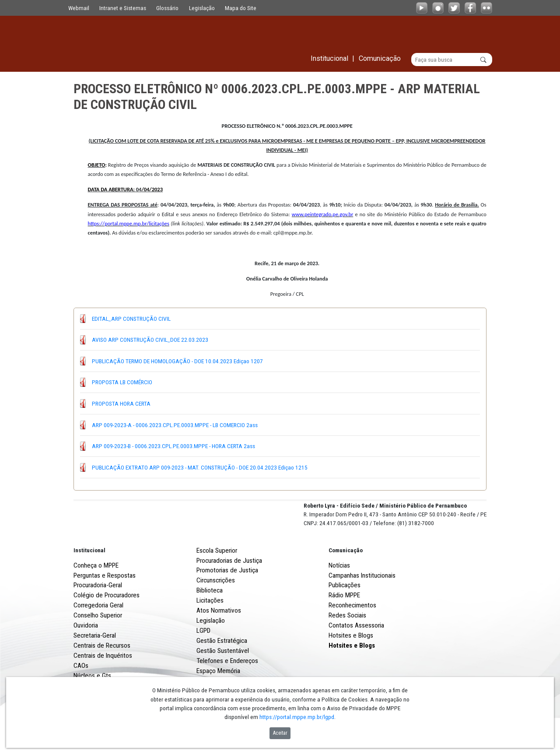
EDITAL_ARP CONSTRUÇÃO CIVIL (131, 319)
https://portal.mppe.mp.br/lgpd (297, 717)
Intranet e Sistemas (123, 8)
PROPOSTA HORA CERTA (121, 403)
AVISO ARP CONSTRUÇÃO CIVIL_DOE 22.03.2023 (150, 340)
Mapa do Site (241, 8)
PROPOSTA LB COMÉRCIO (122, 382)
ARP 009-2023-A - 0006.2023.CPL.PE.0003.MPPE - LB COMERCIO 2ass (175, 425)
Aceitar (280, 733)
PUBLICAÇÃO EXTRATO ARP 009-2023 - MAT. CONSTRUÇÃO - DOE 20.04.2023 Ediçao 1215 (200, 467)
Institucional (89, 582)
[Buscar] (452, 60)
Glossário (167, 8)
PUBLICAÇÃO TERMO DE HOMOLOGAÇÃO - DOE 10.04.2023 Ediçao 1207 (177, 361)
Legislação (202, 8)
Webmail (79, 8)
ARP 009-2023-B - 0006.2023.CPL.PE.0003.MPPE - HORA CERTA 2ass (173, 446)
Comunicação (346, 582)
